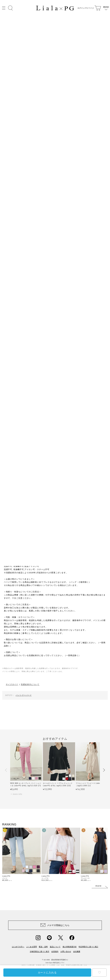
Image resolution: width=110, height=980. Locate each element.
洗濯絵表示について (30, 684)
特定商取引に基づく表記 (88, 947)
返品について (55, 947)
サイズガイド (12, 684)
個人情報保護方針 (70, 947)
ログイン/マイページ (85, 8)
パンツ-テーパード (24, 695)
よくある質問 (32, 947)
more (99, 886)
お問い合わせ (66, 951)
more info (18, 794)
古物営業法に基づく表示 (39, 951)
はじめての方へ (18, 947)
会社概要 (77, 951)
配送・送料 (43, 947)
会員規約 (55, 951)
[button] (6, 770)
